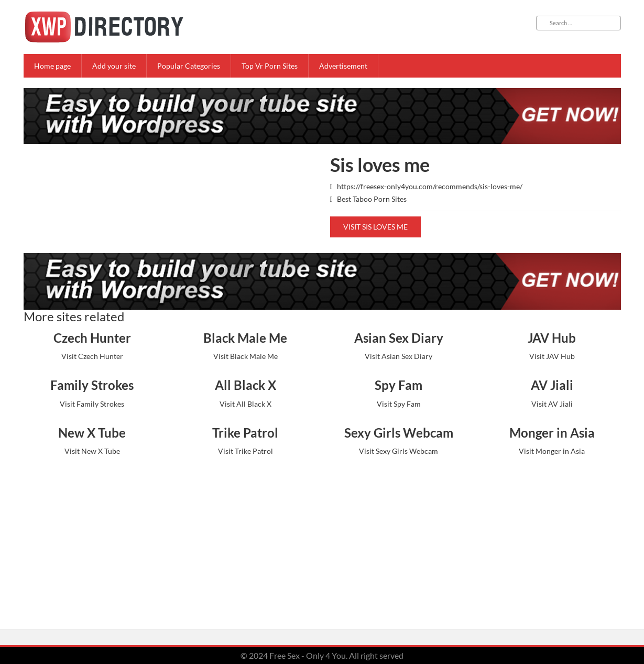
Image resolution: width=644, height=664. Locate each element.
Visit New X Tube (92, 451)
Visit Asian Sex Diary (399, 356)
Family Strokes (92, 385)
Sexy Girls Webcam (399, 433)
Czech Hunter (92, 338)
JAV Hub (552, 338)
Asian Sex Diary (399, 338)
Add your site (114, 66)
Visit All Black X (245, 404)
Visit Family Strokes (92, 404)
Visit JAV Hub (552, 356)
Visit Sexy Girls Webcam (399, 451)
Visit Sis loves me (375, 227)
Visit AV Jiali (552, 404)
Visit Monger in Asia (552, 451)
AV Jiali (552, 385)
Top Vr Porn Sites (270, 66)
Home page (52, 66)
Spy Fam (399, 385)
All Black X (245, 385)
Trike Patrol (245, 433)
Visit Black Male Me (245, 356)
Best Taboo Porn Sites (372, 199)
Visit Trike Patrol (245, 451)
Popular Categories (189, 66)
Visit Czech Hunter (92, 356)
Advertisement (343, 66)
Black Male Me (245, 338)
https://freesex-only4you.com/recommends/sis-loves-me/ (430, 186)
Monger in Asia (552, 433)
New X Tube (92, 433)
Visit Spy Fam (399, 404)
